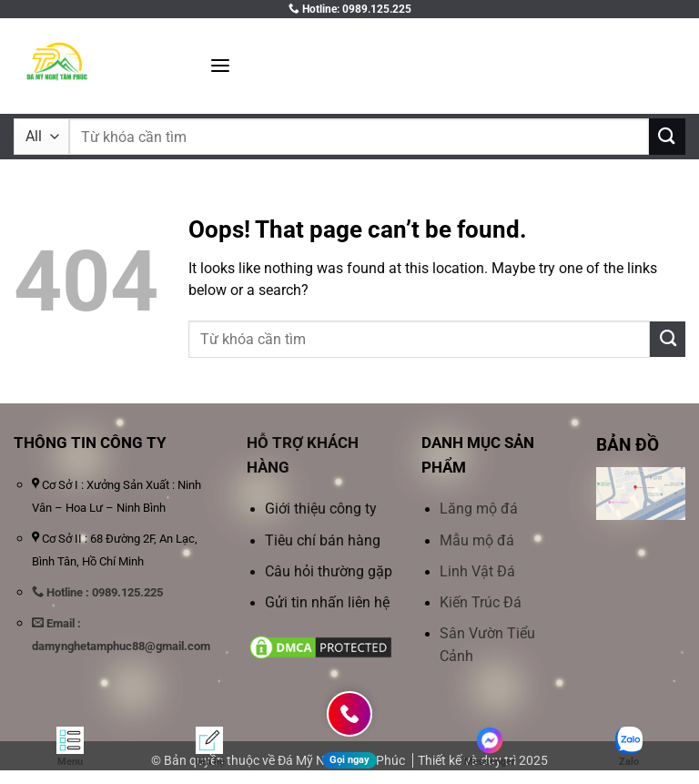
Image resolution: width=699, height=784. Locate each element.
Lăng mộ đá (479, 509)
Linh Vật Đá (477, 572)
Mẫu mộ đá (477, 541)
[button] (220, 66)
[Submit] (667, 136)
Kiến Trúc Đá (481, 603)
